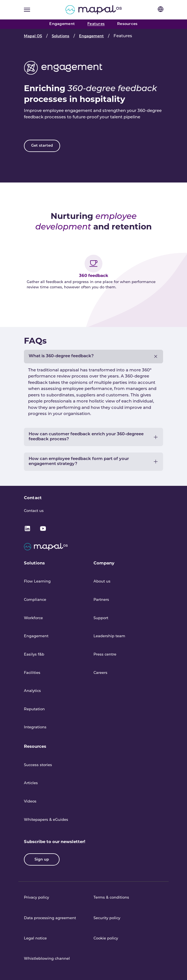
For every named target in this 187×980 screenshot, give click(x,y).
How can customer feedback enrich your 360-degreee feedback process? (86, 437)
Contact (33, 498)
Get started (42, 146)
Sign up (42, 860)
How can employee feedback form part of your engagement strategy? (79, 462)
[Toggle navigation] (27, 10)
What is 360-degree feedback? (61, 356)
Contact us (34, 511)
